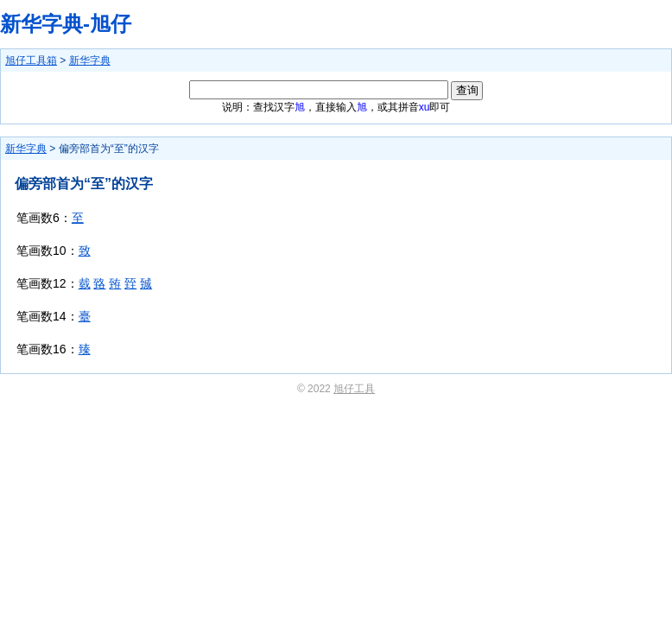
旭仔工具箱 (31, 60)
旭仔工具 (354, 389)
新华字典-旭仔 (66, 24)
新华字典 (90, 60)
